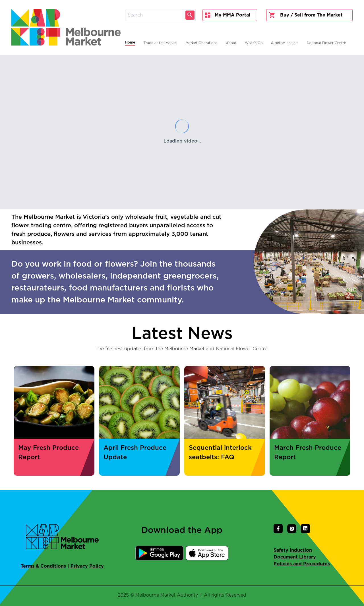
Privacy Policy (87, 566)
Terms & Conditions (43, 566)
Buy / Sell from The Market (306, 15)
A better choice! (285, 43)
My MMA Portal (228, 15)
